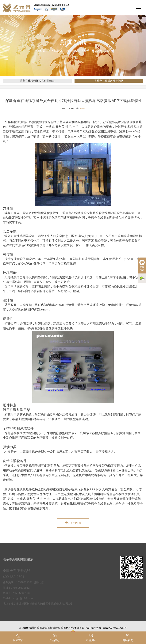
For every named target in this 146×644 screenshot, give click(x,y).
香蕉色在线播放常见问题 (96, 51)
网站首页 (57, 51)
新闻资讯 (72, 51)
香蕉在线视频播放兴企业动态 (37, 81)
